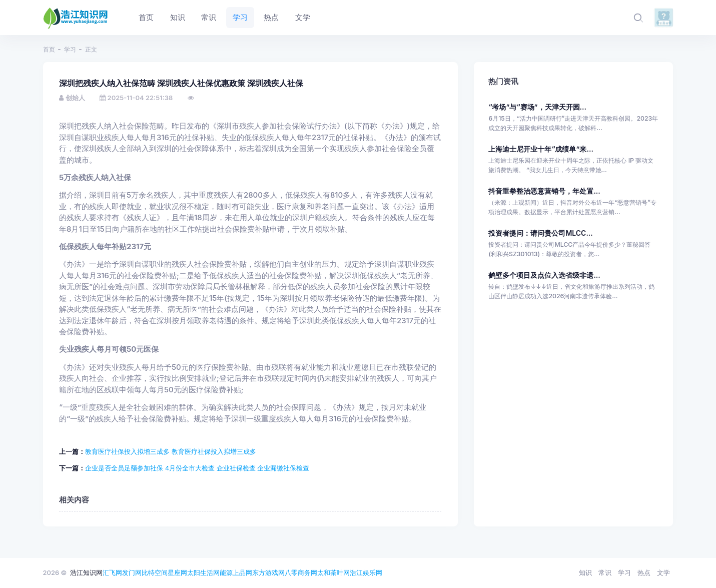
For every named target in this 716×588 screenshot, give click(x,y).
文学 (663, 572)
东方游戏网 (268, 572)
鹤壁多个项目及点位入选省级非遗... (544, 275)
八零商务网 (301, 572)
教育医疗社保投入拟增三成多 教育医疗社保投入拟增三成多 (171, 451)
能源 (226, 572)
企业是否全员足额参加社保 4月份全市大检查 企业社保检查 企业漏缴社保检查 (197, 468)
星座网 (177, 572)
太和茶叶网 (333, 572)
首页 (49, 49)
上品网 (242, 572)
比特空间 (155, 572)
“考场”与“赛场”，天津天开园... (537, 107)
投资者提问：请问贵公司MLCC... (540, 233)
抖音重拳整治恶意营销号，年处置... (544, 191)
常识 (605, 572)
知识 (585, 572)
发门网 (132, 572)
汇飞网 (112, 572)
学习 (70, 49)
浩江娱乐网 (366, 572)
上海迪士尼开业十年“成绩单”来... (541, 149)
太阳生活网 (203, 572)
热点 (644, 572)
